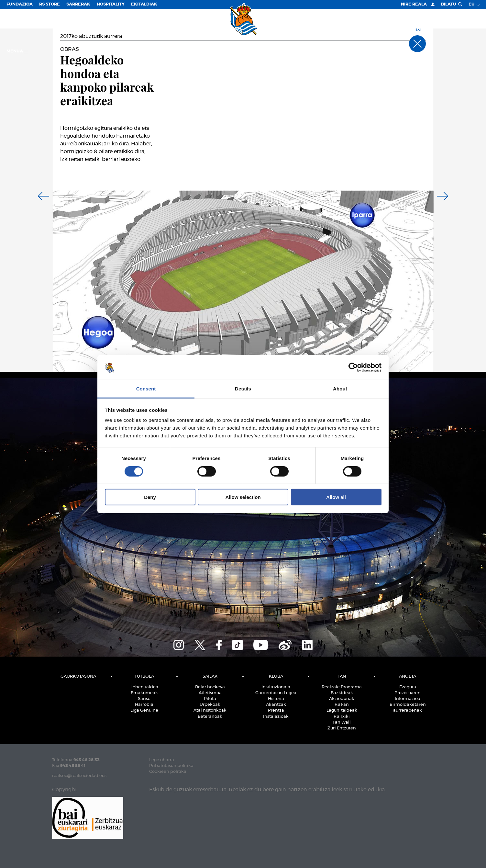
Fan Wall (342, 722)
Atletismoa (210, 693)
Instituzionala (276, 687)
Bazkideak (342, 693)
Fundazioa (20, 4)
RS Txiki (342, 717)
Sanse (144, 699)
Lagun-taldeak (342, 710)
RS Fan (342, 705)
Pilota (210, 699)
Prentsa (276, 710)
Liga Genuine (144, 710)
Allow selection (243, 497)
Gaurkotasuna (78, 676)
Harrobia (144, 705)
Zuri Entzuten (342, 728)
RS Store (50, 4)
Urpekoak (210, 705)
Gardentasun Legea (276, 693)
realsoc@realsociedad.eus (79, 776)
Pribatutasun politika (171, 766)
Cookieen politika (168, 772)
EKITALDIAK (144, 4)
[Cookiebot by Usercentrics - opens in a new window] (353, 367)
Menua (17, 52)
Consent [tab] (146, 389)
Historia (276, 699)
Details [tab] (243, 389)
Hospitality (111, 4)
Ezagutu (408, 687)
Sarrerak (78, 4)
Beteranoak (210, 717)
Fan (342, 676)
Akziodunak (342, 699)
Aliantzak (276, 705)
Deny (150, 497)
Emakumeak (144, 693)
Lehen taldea (144, 687)
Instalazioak (276, 717)
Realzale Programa (342, 687)
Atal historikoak (210, 710)
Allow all (336, 497)
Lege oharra (162, 760)
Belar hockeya (210, 687)
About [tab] (340, 389)
